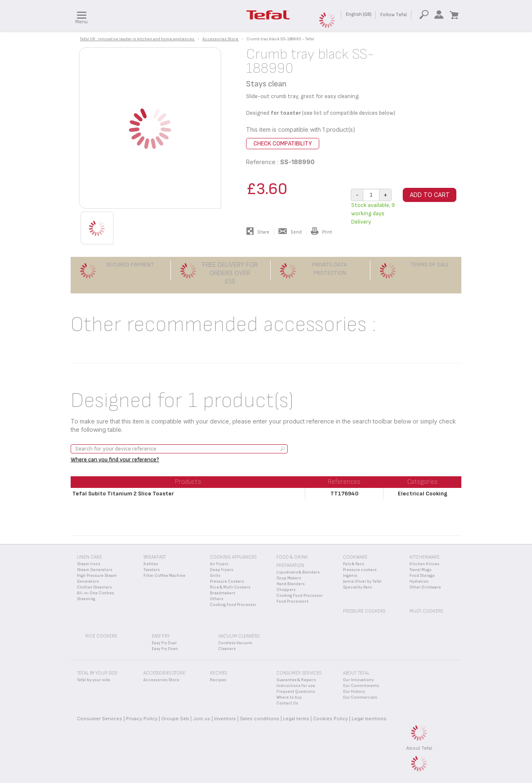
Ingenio (350, 576)
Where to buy (289, 697)
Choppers (286, 590)
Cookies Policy (330, 719)
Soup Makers (289, 578)
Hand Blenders (291, 584)
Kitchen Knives (424, 564)
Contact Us (287, 703)
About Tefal (419, 748)
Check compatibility (283, 144)
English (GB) (359, 14)
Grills (215, 576)
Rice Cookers (101, 636)
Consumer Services (100, 719)
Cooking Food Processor (233, 605)
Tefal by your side (94, 680)
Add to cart (430, 195)
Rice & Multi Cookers (230, 587)
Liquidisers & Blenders (298, 572)
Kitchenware (425, 557)
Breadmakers (223, 593)
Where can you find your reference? (115, 459)
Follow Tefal (394, 15)
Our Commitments (361, 686)
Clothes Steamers (94, 587)
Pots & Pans (353, 564)
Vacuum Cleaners (239, 636)
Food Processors (292, 601)
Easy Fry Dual (164, 643)
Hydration (419, 581)
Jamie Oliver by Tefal (362, 581)
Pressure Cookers (227, 581)
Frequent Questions (296, 692)
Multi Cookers (426, 611)
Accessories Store (161, 680)
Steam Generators (95, 570)
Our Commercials (360, 697)
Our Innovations (358, 680)
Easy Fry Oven (165, 649)
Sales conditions (260, 719)
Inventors (225, 719)
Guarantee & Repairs (296, 680)
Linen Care (89, 557)
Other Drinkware (425, 587)
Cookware (355, 557)
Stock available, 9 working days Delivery (373, 213)
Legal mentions (369, 719)
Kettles (151, 564)
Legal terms (296, 719)
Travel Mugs (420, 570)
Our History (354, 692)
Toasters (151, 570)
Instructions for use (296, 686)
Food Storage (422, 576)
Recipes (218, 680)
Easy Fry (161, 636)
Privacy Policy (142, 719)
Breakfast (155, 557)
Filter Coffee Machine (164, 576)
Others (217, 599)
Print (321, 232)
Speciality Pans (357, 587)
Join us (202, 719)
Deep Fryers (222, 570)
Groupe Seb (175, 719)
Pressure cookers (360, 570)
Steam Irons (89, 564)
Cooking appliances (233, 557)
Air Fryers (219, 564)
